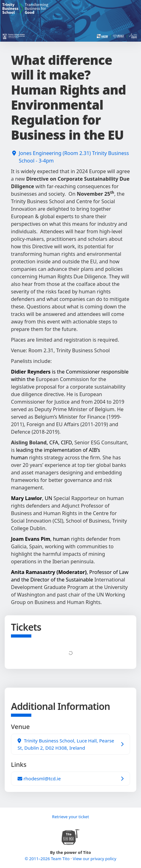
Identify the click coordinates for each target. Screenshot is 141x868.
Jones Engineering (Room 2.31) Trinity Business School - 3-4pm (74, 157)
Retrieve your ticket (70, 817)
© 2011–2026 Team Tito (48, 859)
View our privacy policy (94, 859)
